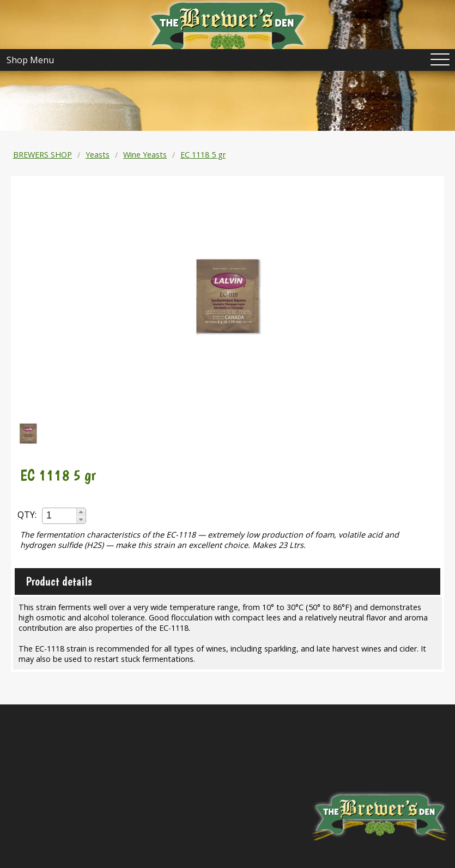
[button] (81, 512)
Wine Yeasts (145, 155)
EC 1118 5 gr (203, 155)
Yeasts (98, 155)
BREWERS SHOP (43, 155)
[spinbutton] (60, 516)
